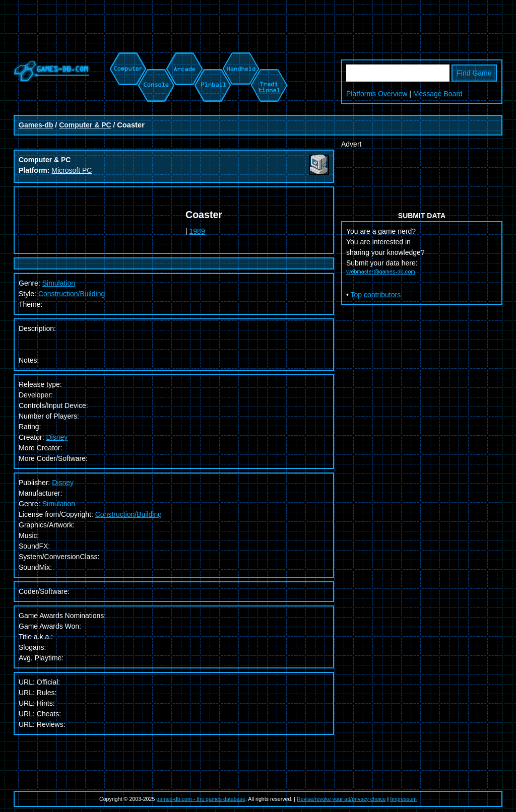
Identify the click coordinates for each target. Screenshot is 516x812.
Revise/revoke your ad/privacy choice (341, 799)
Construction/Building (72, 294)
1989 (197, 231)
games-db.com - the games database (201, 799)
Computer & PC (85, 125)
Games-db (36, 125)
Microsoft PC (72, 170)
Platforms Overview (377, 94)
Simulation (59, 283)
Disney (57, 437)
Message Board (438, 94)
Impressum (403, 799)
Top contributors (376, 295)
